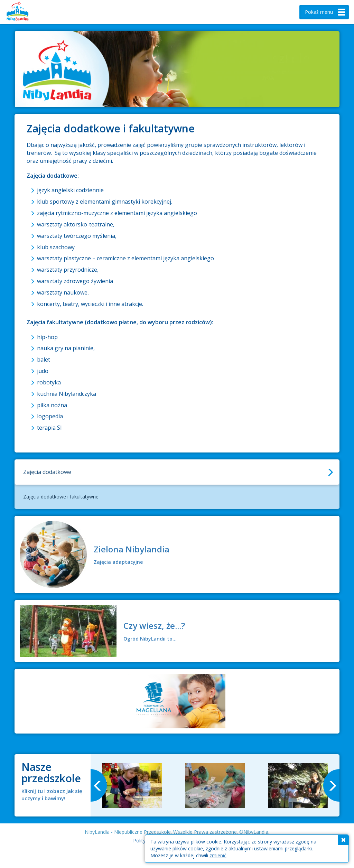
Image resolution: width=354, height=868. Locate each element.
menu (326, 12)
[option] (132, 785)
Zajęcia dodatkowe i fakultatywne (61, 497)
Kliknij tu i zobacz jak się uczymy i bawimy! (52, 795)
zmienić (218, 855)
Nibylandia (28, 12)
